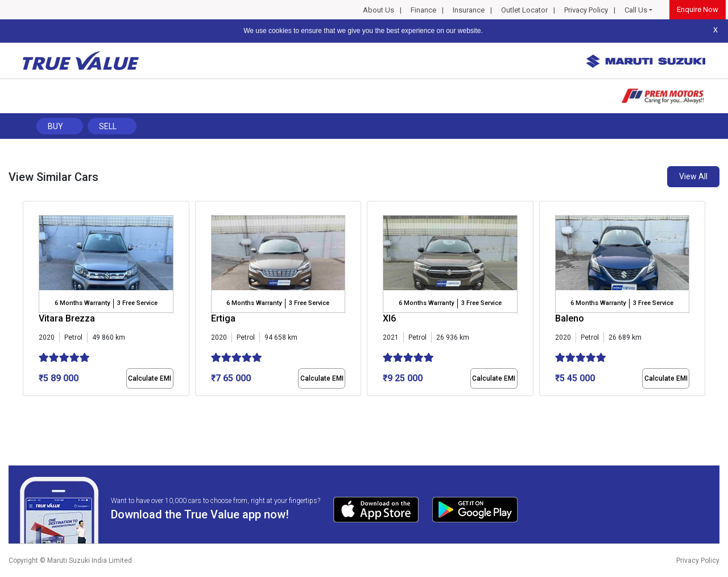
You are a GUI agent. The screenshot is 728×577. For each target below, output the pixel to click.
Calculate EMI (150, 378)
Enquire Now (698, 9)
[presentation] (29, 301)
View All (693, 176)
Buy (55, 126)
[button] (26, 406)
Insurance (469, 10)
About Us (379, 10)
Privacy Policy (586, 10)
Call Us (636, 10)
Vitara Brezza (67, 318)
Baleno (570, 318)
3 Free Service (137, 303)
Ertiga (223, 318)
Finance (423, 10)
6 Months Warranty (82, 303)
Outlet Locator (524, 10)
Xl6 (389, 318)
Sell (108, 126)
